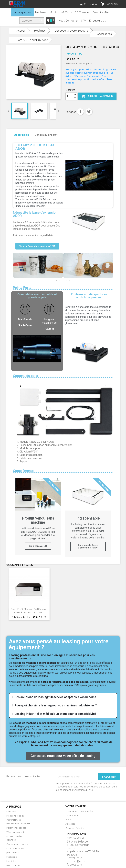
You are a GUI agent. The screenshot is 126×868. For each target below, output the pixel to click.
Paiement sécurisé (16, 828)
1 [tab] (56, 280)
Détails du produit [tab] (46, 135)
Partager (80, 112)
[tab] (63, 697)
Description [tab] (21, 135)
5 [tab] (70, 280)
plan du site (13, 853)
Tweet (89, 112)
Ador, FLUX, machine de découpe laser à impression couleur (29, 611)
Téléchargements (16, 832)
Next (108, 265)
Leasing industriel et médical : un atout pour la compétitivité (55, 714)
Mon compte (13, 865)
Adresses (70, 824)
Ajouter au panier (97, 96)
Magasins (12, 857)
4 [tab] (66, 280)
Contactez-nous (15, 848)
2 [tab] (60, 280)
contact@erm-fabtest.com (76, 863)
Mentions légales (15, 816)
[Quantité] (69, 96)
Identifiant (12, 861)
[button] (37, 246)
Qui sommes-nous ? (17, 844)
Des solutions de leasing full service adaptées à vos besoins (55, 697)
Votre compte (76, 806)
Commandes (73, 815)
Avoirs (69, 820)
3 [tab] (63, 280)
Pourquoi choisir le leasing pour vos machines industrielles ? (56, 705)
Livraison (11, 811)
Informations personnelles (79, 811)
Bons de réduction (75, 828)
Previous (18, 265)
